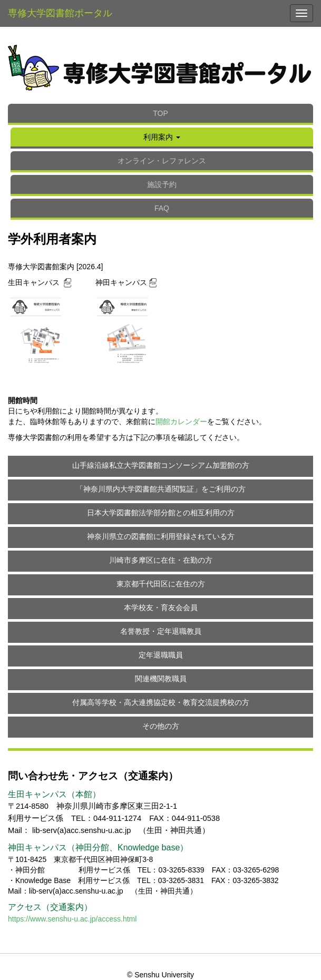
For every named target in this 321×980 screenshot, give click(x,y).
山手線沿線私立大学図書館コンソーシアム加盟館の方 (161, 465)
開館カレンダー (181, 422)
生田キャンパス (35, 282)
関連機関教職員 (161, 679)
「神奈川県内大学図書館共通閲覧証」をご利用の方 (161, 489)
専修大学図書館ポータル (60, 13)
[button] (162, 138)
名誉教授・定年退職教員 (161, 631)
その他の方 (161, 726)
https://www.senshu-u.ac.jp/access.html (72, 919)
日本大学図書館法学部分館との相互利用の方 (161, 513)
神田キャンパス (121, 282)
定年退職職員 (161, 655)
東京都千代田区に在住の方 (161, 584)
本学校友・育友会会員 (161, 607)
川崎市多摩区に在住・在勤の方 (161, 560)
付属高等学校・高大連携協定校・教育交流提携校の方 (161, 702)
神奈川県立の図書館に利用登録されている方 (161, 536)
